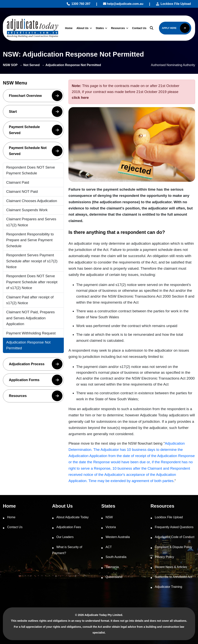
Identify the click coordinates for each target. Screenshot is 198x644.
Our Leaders (65, 537)
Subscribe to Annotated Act (173, 577)
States (100, 28)
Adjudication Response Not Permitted (28, 345)
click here (80, 98)
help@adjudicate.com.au (123, 4)
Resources (118, 28)
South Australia (116, 557)
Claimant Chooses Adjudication (32, 201)
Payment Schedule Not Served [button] (36, 151)
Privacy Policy (165, 557)
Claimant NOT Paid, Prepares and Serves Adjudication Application (30, 318)
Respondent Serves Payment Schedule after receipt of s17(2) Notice (32, 261)
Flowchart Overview (36, 96)
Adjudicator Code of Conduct (175, 537)
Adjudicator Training (169, 587)
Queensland (114, 577)
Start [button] (36, 111)
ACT (109, 547)
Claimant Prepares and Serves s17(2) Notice (31, 222)
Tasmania (112, 567)
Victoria (111, 527)
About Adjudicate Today (73, 517)
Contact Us (139, 28)
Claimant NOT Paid (22, 192)
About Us (82, 28)
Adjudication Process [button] (36, 364)
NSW (109, 517)
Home (69, 28)
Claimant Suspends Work (27, 210)
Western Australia (118, 537)
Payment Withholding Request (31, 333)
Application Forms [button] (36, 380)
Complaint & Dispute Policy (174, 547)
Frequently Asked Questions (174, 527)
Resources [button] (36, 396)
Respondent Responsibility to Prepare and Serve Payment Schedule (30, 240)
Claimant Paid (18, 182)
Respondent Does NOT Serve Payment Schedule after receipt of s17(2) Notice (32, 282)
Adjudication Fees (69, 527)
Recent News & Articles (171, 567)
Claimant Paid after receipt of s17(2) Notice (30, 300)
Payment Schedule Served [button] (36, 130)
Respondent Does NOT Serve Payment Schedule (31, 170)
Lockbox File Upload (173, 4)
